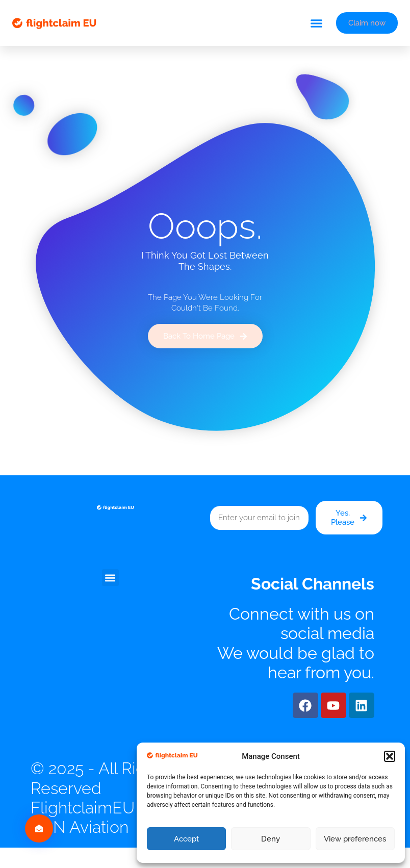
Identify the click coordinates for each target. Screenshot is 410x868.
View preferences (355, 839)
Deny (271, 839)
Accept (186, 839)
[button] (390, 756)
